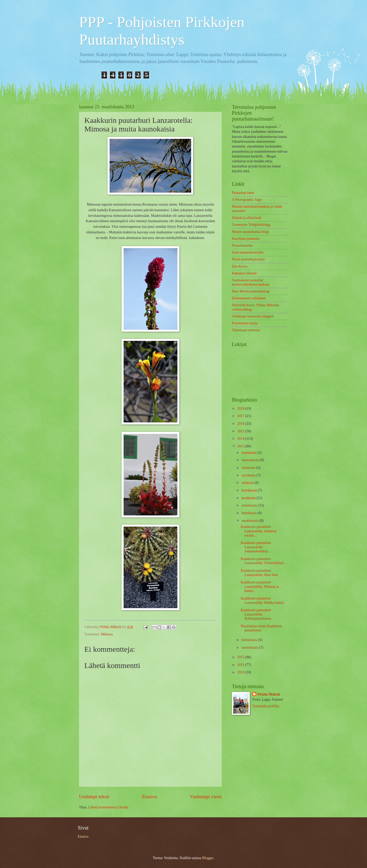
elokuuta (248, 483)
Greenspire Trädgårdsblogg (251, 225)
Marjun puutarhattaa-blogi (250, 232)
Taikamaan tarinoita (246, 330)
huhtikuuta (250, 513)
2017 (241, 416)
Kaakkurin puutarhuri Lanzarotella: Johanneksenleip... (256, 547)
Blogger (208, 858)
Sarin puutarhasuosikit (248, 252)
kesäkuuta (249, 498)
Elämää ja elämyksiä (246, 218)
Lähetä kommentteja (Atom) (108, 807)
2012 (241, 657)
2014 (241, 439)
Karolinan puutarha (246, 239)
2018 (241, 409)
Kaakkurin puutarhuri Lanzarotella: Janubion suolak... (259, 531)
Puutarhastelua (242, 245)
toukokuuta (250, 505)
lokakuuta (249, 468)
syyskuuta (249, 475)
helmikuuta (250, 640)
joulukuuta (250, 453)
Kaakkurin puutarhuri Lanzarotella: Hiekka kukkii (262, 600)
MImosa (107, 634)
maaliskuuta (251, 521)
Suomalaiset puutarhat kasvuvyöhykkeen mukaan (251, 282)
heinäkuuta (250, 490)
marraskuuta (251, 460)
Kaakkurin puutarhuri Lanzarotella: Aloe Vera (259, 573)
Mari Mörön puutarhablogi (251, 291)
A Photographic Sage (247, 200)
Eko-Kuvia (240, 266)
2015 (241, 431)
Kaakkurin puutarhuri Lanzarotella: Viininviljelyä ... (264, 561)
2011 (241, 665)
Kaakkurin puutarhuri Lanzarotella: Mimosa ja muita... (260, 586)
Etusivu (149, 797)
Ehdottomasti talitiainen (249, 298)
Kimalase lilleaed (244, 273)
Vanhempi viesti (206, 797)
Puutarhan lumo (243, 193)
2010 (241, 672)
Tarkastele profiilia (266, 706)
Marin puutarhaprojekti (248, 259)
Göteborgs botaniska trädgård (253, 316)
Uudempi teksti (94, 797)
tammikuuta (250, 647)
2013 (241, 446)
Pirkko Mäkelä (269, 694)
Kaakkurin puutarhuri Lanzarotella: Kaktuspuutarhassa (256, 614)
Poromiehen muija (245, 323)
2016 (241, 424)
